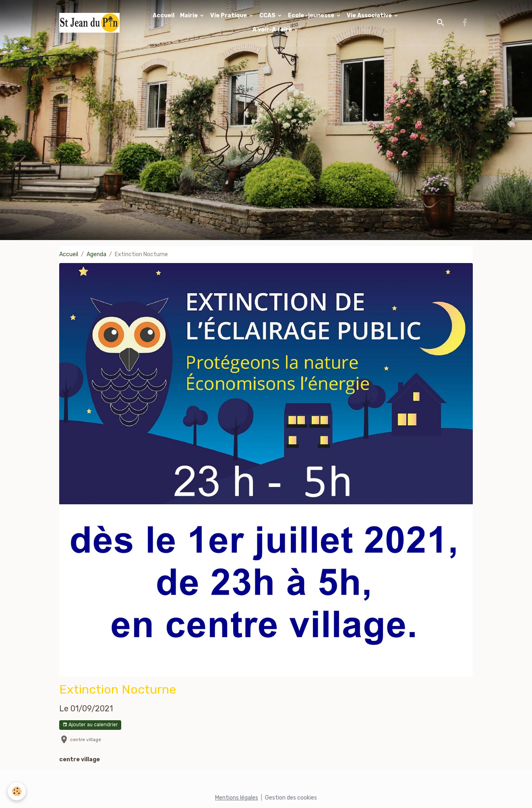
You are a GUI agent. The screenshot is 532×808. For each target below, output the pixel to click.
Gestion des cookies (291, 798)
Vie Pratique (229, 16)
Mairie (189, 16)
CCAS (268, 16)
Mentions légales (237, 798)
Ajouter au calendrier (90, 725)
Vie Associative (370, 16)
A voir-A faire (273, 30)
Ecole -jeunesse (312, 16)
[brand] (90, 23)
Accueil (164, 16)
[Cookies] (17, 791)
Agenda (96, 254)
